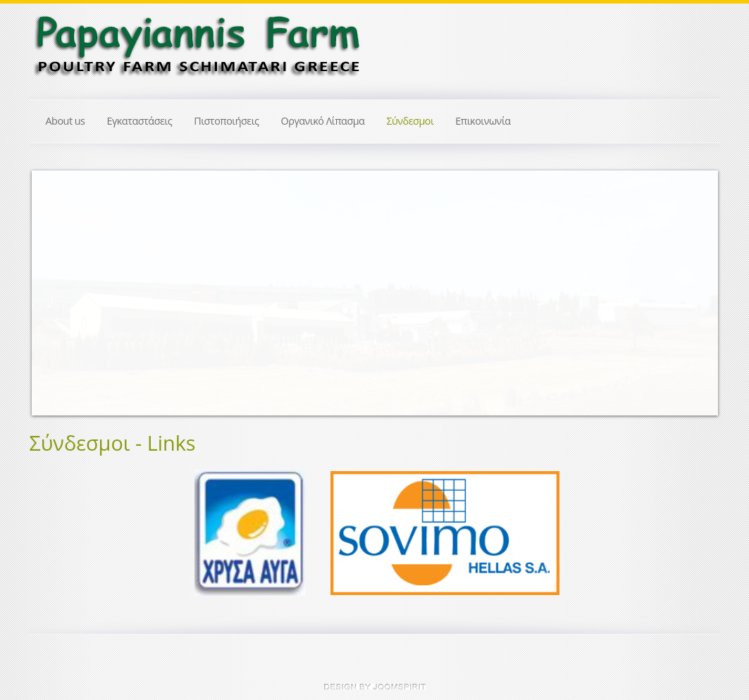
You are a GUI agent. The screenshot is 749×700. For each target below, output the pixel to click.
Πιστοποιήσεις (226, 121)
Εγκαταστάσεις (139, 121)
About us (66, 121)
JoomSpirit (375, 687)
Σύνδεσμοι (410, 121)
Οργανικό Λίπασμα (323, 121)
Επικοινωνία (483, 121)
